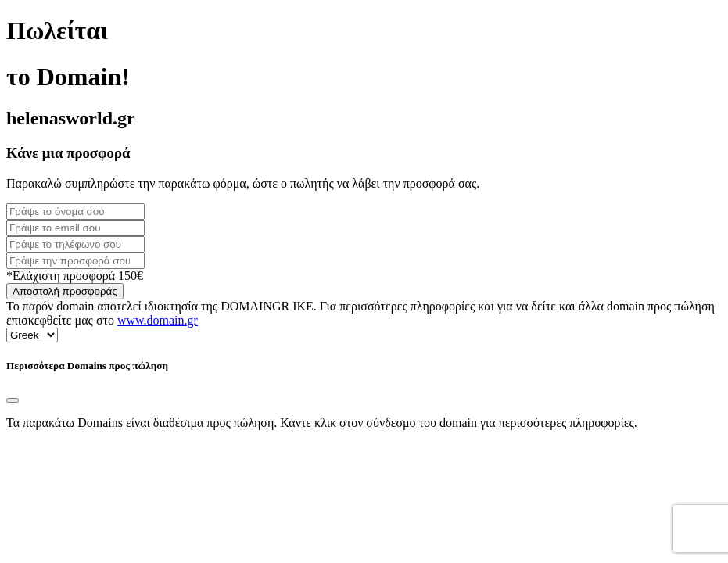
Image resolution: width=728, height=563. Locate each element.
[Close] (13, 400)
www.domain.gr (158, 320)
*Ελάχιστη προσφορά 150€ (75, 276)
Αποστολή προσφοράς (65, 291)
